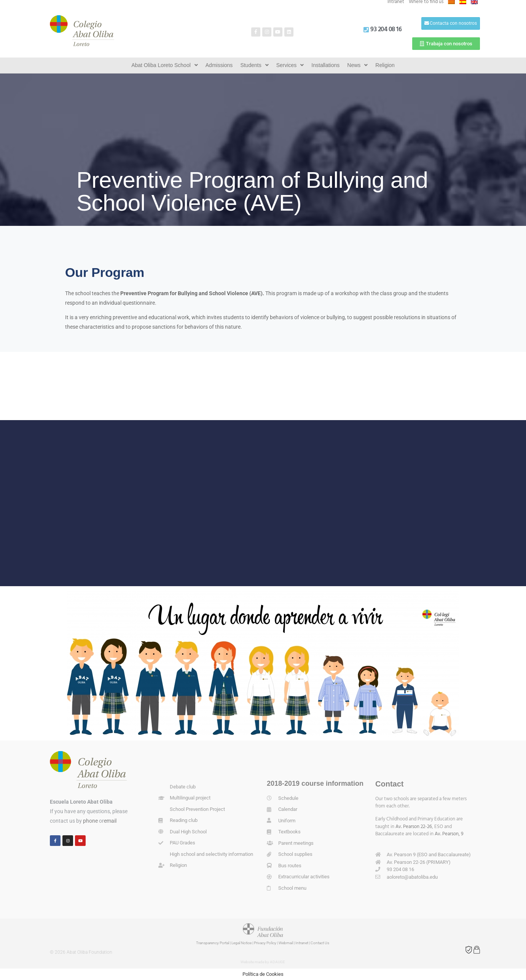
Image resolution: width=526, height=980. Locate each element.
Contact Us (320, 943)
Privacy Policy (265, 943)
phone (90, 821)
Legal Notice (241, 943)
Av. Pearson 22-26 (414, 827)
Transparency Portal (213, 943)
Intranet (302, 943)
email (110, 821)
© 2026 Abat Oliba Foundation (81, 952)
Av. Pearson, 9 (449, 834)
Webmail (286, 943)
